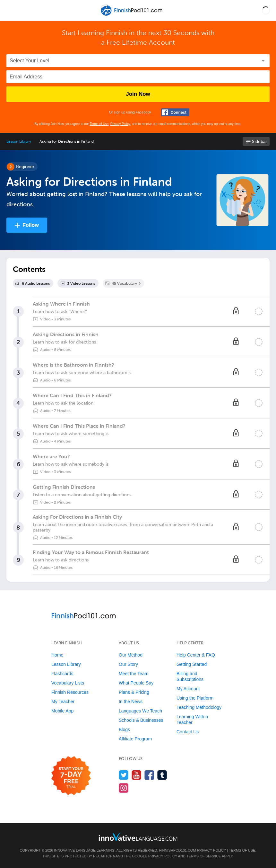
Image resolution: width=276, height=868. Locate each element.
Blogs (124, 729)
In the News (131, 702)
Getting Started (192, 664)
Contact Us (188, 732)
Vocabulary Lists (68, 683)
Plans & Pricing (134, 692)
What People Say (136, 683)
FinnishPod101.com (178, 850)
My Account (188, 689)
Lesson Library (19, 141)
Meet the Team (134, 674)
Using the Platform (195, 698)
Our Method (131, 655)
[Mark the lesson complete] (259, 311)
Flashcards (62, 674)
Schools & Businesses (141, 720)
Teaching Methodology (199, 707)
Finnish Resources (70, 692)
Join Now (138, 94)
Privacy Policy (120, 124)
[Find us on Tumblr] (162, 775)
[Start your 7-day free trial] (71, 776)
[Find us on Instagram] (124, 788)
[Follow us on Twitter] (124, 775)
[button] (266, 10)
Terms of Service (204, 856)
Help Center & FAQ (196, 655)
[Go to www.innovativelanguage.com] (138, 837)
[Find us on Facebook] (149, 775)
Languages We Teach (140, 711)
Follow (31, 225)
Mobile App (62, 711)
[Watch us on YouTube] (137, 775)
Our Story (128, 664)
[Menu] (10, 10)
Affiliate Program (135, 739)
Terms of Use (99, 124)
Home (57, 655)
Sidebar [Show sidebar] (259, 142)
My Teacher (63, 702)
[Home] (132, 15)
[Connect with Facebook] (175, 112)
